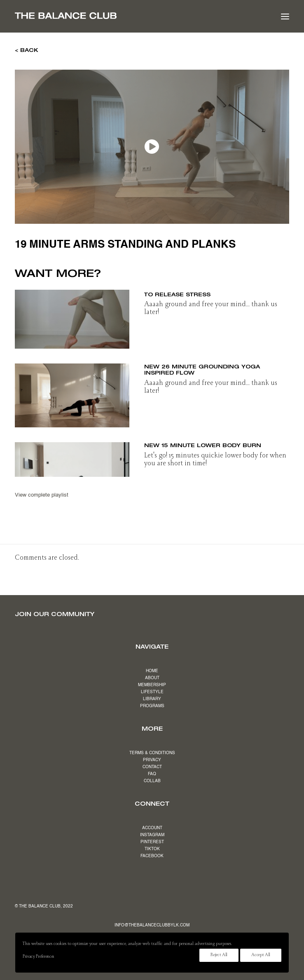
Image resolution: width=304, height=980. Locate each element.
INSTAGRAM (152, 835)
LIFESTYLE (152, 692)
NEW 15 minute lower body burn (203, 445)
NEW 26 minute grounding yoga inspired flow (202, 370)
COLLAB (152, 781)
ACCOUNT (152, 828)
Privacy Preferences (38, 957)
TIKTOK (152, 849)
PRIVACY (152, 760)
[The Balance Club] (66, 16)
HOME (152, 671)
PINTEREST (152, 842)
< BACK (27, 50)
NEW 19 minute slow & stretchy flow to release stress (212, 291)
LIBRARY (152, 699)
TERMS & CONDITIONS (152, 753)
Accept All (261, 955)
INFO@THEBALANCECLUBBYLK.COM (152, 925)
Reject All (219, 955)
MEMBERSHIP (152, 685)
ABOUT (152, 678)
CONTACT (152, 767)
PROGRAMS (152, 706)
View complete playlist (42, 495)
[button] (285, 16)
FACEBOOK (152, 856)
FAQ (152, 774)
